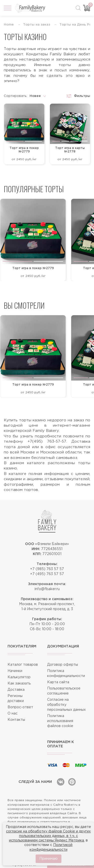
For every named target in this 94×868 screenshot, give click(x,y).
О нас (13, 714)
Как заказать (19, 683)
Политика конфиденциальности (66, 673)
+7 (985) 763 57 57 (47, 569)
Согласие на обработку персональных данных (66, 705)
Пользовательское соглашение (64, 691)
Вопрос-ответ (20, 707)
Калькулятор (19, 677)
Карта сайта (58, 682)
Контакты (16, 720)
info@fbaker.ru (47, 589)
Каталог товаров (23, 665)
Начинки (15, 671)
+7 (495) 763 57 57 (47, 574)
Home (9, 25)
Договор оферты (63, 665)
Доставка (16, 690)
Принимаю (49, 859)
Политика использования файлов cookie (60, 721)
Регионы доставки (16, 699)
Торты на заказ (37, 25)
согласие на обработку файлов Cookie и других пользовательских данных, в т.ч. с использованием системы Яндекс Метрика (48, 836)
